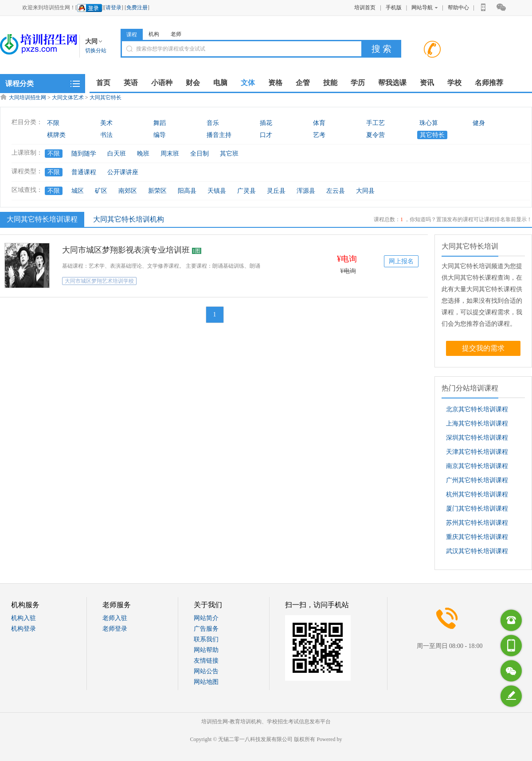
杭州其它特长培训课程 (477, 494)
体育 (319, 123)
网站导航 (424, 8)
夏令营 (376, 135)
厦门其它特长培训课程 (477, 509)
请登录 (113, 8)
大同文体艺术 (68, 98)
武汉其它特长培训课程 (477, 551)
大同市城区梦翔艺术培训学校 (99, 281)
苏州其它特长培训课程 (477, 523)
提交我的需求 (483, 348)
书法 (106, 135)
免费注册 (137, 8)
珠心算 (429, 123)
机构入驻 (23, 618)
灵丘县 (276, 191)
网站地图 (206, 682)
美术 (106, 123)
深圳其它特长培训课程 (477, 438)
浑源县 (306, 191)
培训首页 (365, 8)
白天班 (117, 154)
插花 (266, 123)
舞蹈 (160, 123)
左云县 (336, 191)
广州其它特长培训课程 (477, 480)
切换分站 (96, 51)
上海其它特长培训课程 (477, 423)
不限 (53, 123)
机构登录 (23, 629)
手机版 (394, 8)
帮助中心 (458, 8)
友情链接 (206, 661)
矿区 (101, 191)
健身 (479, 123)
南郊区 (128, 191)
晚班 (143, 154)
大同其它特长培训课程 (41, 219)
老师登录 (115, 629)
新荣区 (157, 191)
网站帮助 (206, 650)
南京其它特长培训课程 (477, 466)
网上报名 (401, 261)
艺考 (319, 135)
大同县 (365, 191)
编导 (160, 135)
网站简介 (206, 618)
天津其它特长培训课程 (477, 452)
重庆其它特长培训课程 (477, 537)
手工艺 (376, 123)
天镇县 (217, 191)
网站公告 (206, 671)
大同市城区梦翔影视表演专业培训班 (126, 250)
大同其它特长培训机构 (129, 219)
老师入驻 (115, 618)
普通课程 (84, 172)
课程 (132, 35)
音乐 (213, 123)
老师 (176, 34)
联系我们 (206, 639)
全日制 (199, 154)
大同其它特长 (106, 98)
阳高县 (187, 191)
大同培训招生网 (27, 98)
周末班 (170, 154)
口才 (266, 135)
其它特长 (432, 135)
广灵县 (246, 191)
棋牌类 (56, 135)
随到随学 (84, 154)
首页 (103, 83)
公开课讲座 (123, 172)
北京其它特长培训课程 (477, 409)
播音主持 (219, 135)
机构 (154, 34)
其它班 (229, 154)
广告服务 (206, 629)
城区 (78, 191)
